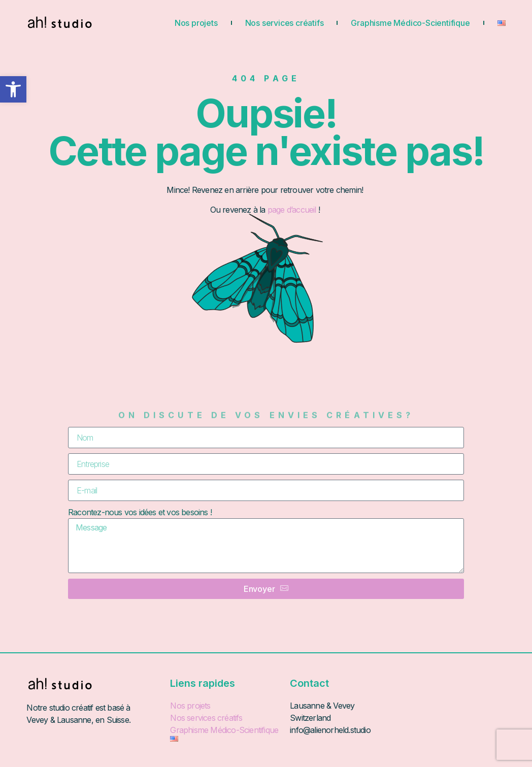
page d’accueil (293, 210)
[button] (13, 89)
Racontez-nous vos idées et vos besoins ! (140, 512)
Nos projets (196, 23)
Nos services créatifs (285, 23)
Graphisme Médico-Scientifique (410, 23)
